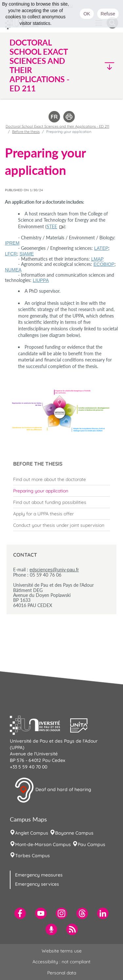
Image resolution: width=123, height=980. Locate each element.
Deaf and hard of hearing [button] (53, 790)
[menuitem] (61, 479)
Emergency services (37, 884)
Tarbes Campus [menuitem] (32, 856)
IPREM (12, 243)
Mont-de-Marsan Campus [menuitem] (43, 844)
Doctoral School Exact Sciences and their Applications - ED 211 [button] (40, 65)
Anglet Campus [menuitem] (32, 833)
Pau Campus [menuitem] (92, 844)
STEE (52, 226)
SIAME (27, 254)
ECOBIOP (104, 264)
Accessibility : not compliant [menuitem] (61, 962)
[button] (105, 66)
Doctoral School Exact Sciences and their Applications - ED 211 (57, 126)
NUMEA (13, 270)
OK (87, 14)
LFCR (11, 254)
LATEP (101, 248)
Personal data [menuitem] (62, 973)
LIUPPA (41, 280)
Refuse (108, 14)
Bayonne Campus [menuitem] (74, 833)
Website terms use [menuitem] (62, 951)
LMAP (97, 259)
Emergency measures (39, 875)
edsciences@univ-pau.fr (54, 570)
